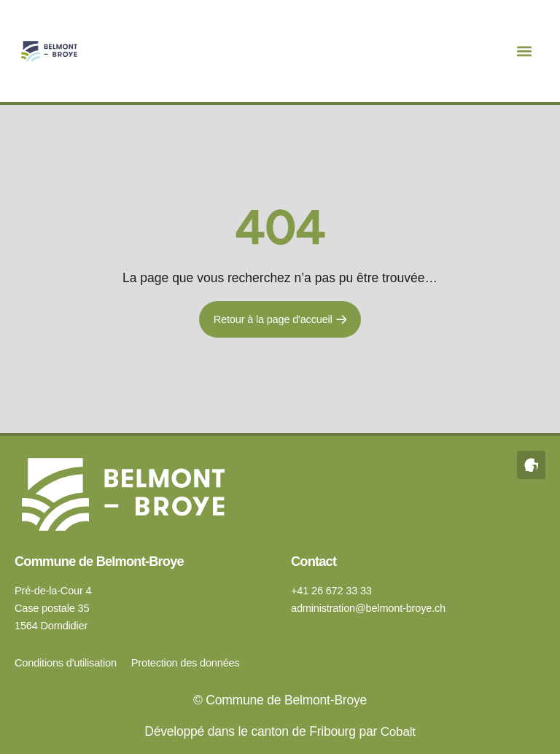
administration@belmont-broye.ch (368, 608)
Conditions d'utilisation (66, 663)
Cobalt (398, 731)
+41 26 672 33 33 (331, 591)
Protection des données (186, 663)
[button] (525, 51)
